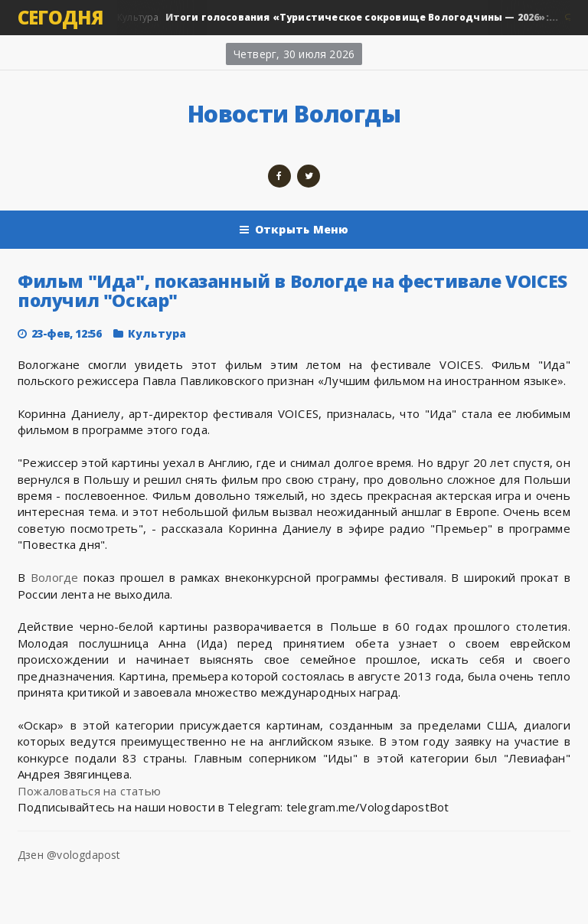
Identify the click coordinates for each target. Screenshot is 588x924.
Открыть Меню (294, 230)
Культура (338, 18)
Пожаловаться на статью (89, 791)
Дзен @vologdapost (69, 855)
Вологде (55, 577)
